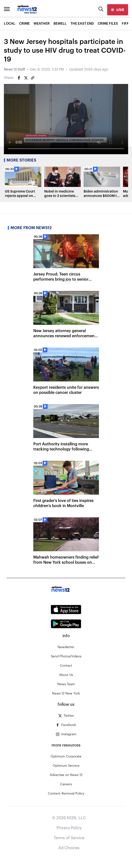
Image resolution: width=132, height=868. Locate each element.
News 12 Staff (14, 70)
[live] (118, 10)
